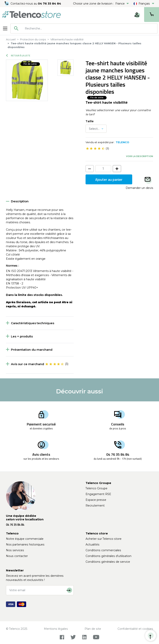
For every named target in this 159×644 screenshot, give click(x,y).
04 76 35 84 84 (50, 4)
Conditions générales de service (108, 562)
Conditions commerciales (103, 550)
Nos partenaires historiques (25, 545)
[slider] (95, 149)
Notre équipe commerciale (25, 539)
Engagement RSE (98, 494)
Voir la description (140, 156)
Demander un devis (139, 188)
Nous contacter (17, 556)
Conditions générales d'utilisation (108, 556)
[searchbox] (90, 28)
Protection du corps (33, 39)
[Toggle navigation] (5, 28)
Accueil (11, 39)
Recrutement (95, 506)
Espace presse (96, 500)
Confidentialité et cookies (135, 629)
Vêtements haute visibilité (67, 39)
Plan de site (93, 629)
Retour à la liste (18, 56)
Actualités (93, 545)
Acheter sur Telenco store (104, 539)
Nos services (15, 550)
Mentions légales (56, 629)
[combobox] (84, 28)
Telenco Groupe (96, 488)
